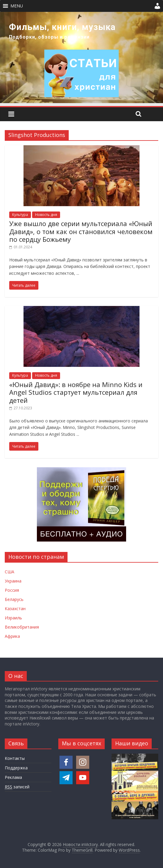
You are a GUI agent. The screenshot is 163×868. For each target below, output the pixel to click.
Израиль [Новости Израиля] (13, 618)
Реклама (13, 777)
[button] (17, 6)
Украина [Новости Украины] (13, 581)
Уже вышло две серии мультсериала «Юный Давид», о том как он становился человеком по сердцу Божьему (81, 231)
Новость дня (46, 215)
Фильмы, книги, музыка (62, 27)
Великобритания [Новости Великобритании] (22, 627)
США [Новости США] (10, 572)
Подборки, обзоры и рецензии (49, 37)
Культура (20, 215)
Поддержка (16, 768)
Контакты (15, 758)
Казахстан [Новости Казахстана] (15, 609)
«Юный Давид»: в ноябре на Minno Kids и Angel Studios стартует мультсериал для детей (76, 392)
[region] (81, 57)
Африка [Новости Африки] (12, 636)
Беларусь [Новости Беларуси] (14, 599)
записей (17, 787)
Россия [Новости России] (12, 590)
